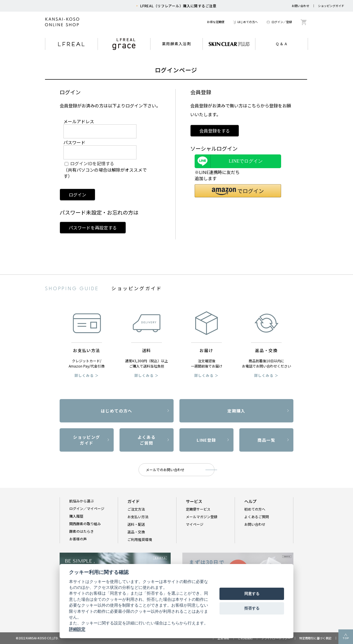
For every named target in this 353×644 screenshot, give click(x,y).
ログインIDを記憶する (92, 163)
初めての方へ (255, 509)
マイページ (195, 524)
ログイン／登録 (279, 22)
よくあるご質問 (147, 440)
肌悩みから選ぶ (82, 501)
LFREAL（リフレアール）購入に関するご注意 (178, 6)
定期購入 (236, 411)
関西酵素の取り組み (85, 524)
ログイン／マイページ (87, 508)
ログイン (77, 195)
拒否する (252, 608)
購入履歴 (76, 516)
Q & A (282, 44)
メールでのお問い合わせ (165, 470)
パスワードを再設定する (93, 228)
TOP (346, 638)
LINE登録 (206, 440)
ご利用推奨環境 (140, 539)
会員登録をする (215, 131)
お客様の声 (78, 539)
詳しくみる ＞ (87, 375)
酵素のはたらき (82, 531)
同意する (252, 594)
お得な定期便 (216, 22)
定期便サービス (198, 509)
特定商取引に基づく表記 (315, 638)
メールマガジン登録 (202, 517)
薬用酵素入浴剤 (176, 44)
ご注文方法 (136, 509)
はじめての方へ (245, 22)
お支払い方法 (138, 517)
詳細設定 (77, 629)
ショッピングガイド (331, 6)
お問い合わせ (300, 6)
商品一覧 (267, 440)
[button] (238, 191)
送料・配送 (136, 524)
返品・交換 (136, 532)
